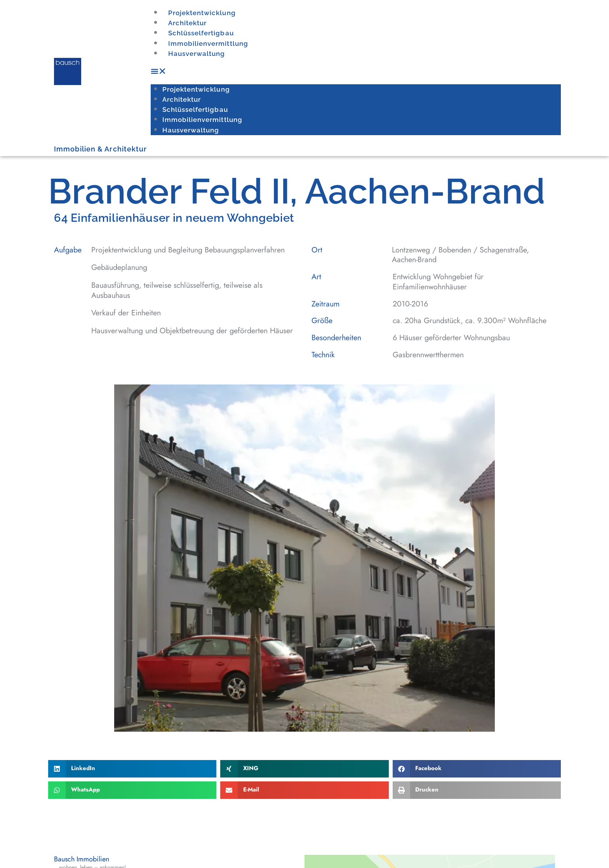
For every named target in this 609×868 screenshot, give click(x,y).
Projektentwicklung (201, 13)
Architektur (187, 23)
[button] (356, 71)
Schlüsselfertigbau (200, 33)
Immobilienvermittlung (207, 44)
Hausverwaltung (196, 54)
